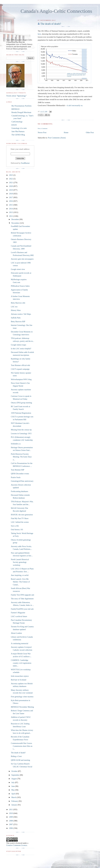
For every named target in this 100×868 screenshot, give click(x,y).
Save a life (15, 526)
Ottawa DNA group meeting (21, 403)
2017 (11, 197)
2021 (11, 183)
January (14, 805)
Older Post (90, 132)
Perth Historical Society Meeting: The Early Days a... (21, 457)
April (14, 794)
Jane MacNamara (18, 131)
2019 (11, 190)
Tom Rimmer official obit (21, 365)
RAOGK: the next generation (22, 515)
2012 (11, 216)
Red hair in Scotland (19, 680)
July (13, 782)
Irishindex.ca (16, 444)
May (13, 790)
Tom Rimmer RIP (18, 470)
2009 (11, 817)
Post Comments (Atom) (57, 138)
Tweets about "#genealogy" (16, 96)
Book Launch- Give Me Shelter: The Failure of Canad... (20, 582)
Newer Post (42, 132)
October (15, 771)
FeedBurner (25, 163)
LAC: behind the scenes (20, 522)
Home (66, 132)
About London (16, 633)
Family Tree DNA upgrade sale (23, 595)
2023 (11, 175)
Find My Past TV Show (20, 518)
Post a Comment (43, 128)
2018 (11, 194)
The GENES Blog (18, 135)
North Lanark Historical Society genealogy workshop (20, 562)
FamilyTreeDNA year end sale (22, 609)
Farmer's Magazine (18, 613)
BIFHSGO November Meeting (22, 707)
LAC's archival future (19, 616)
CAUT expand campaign (20, 369)
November (15, 223)
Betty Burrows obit (18, 303)
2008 (11, 821)
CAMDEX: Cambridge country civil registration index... (21, 663)
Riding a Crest (16, 756)
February (15, 801)
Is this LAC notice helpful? (21, 349)
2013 (11, 212)
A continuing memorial (20, 643)
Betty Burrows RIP (18, 322)
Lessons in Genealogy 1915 (21, 433)
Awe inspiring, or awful (20, 575)
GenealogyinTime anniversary (22, 481)
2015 (11, 205)
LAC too (14, 307)
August (14, 779)
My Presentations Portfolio (21, 106)
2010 (11, 813)
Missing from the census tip (21, 430)
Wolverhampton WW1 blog (21, 379)
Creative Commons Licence (17, 845)
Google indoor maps (19, 345)
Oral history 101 (17, 530)
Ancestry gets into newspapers (22, 259)
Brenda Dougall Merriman (21, 112)
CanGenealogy (17, 122)
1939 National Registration (21, 413)
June (13, 786)
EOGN (14, 125)
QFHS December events (20, 474)
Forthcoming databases (20, 491)
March (14, 797)
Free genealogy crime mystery (22, 697)
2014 (11, 209)
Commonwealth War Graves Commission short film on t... (22, 746)
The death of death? (51, 24)
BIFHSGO (15, 109)
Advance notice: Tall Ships (21, 314)
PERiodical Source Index (20, 286)
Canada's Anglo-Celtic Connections (56, 11)
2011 (11, 809)
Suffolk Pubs (16, 318)
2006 (11, 828)
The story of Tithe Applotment (22, 599)
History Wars (16, 310)
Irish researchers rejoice (20, 676)
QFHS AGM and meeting (21, 760)
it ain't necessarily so (75, 105)
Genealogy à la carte (19, 128)
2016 (11, 201)
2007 (11, 824)
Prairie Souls (16, 477)
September (16, 775)
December (15, 219)
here (39, 34)
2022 (11, 179)
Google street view (18, 269)
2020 (11, 186)
